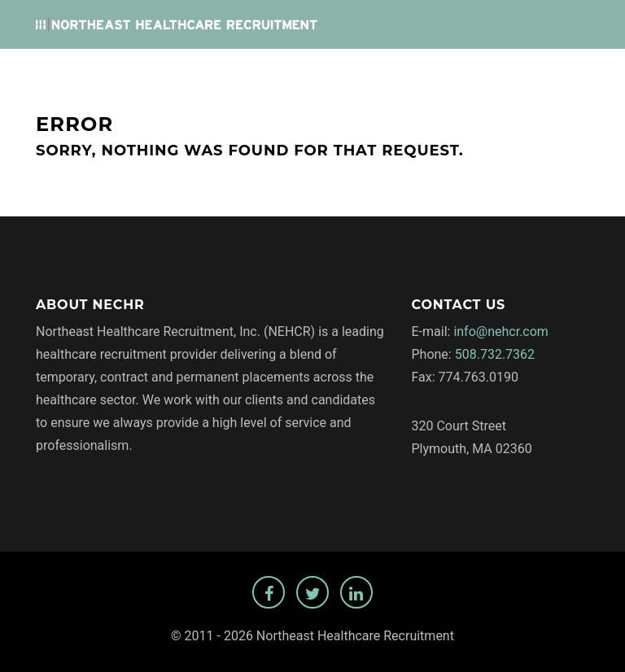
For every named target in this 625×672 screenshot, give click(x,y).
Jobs (266, 74)
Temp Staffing (538, 74)
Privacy (455, 74)
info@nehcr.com (501, 332)
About (396, 74)
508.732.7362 (495, 354)
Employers (329, 74)
